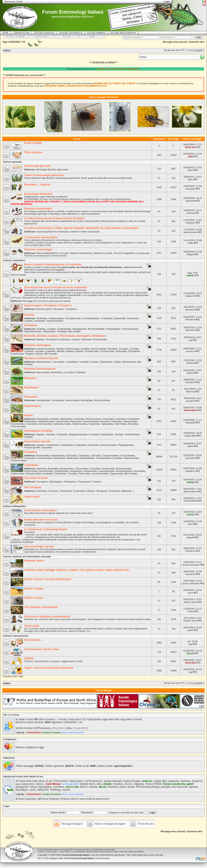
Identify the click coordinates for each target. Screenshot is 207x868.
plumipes (190, 401)
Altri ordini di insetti (36, 478)
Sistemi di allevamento (81, 253)
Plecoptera (59, 309)
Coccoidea (69, 372)
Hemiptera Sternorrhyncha (40, 369)
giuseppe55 (22, 787)
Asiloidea (55, 419)
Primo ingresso (33, 152)
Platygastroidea (126, 445)
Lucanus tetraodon (190, 565)
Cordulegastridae (91, 318)
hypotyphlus (45, 787)
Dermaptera (52, 339)
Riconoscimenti (102, 858)
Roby (190, 179)
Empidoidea (133, 419)
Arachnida (42, 491)
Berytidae (113, 349)
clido (190, 156)
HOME (5, 33)
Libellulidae (40, 321)
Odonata (29, 315)
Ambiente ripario (34, 561)
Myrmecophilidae (96, 329)
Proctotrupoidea (32, 447)
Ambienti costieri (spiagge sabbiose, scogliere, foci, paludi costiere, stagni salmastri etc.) (77, 570)
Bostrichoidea (43, 456)
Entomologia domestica (38, 194)
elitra (69, 728)
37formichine (61, 781)
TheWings (55, 790)
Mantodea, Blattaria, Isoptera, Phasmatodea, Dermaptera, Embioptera (65, 336)
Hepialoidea (76, 471)
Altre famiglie (74, 331)
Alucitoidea (53, 469)
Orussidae (94, 434)
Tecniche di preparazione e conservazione (45, 256)
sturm (190, 593)
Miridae (61, 351)
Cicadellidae (71, 362)
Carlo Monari (53, 784)
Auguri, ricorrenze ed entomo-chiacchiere (49, 668)
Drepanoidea (108, 469)
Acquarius (190, 574)
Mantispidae (87, 400)
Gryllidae (52, 329)
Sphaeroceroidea (62, 424)
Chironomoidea (93, 419)
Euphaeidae (120, 318)
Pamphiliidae (107, 434)
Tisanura (97, 482)
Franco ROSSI (153, 784)
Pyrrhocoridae (107, 351)
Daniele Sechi (190, 621)
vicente (66, 790)
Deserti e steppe (34, 589)
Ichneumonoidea (108, 445)
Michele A (190, 310)
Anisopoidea (43, 419)
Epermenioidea (124, 469)
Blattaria (40, 339)
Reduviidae (121, 351)
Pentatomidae (92, 351)
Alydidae (61, 349)
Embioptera (65, 339)
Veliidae (39, 354)
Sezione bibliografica (15, 506)
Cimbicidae (62, 434)
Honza (33, 787)
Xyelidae (29, 437)
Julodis (190, 515)
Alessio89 (190, 423)
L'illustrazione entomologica (41, 237)
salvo (190, 524)
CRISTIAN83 (190, 501)
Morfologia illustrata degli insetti (52, 170)
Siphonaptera (56, 482)
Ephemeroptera (44, 309)
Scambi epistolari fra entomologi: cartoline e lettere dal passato (68, 232)
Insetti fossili (32, 497)
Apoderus (190, 471)
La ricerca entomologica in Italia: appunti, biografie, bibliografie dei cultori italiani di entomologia (81, 228)
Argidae (40, 434)
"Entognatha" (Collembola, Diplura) (77, 491)
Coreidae (123, 349)
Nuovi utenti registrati (73, 733)
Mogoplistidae (80, 329)
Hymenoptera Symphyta (38, 431)
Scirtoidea (118, 458)
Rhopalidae (134, 351)
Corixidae (134, 349)
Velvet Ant (190, 147)
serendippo (22, 790)
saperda (193, 787)
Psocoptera (42, 482)
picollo (131, 787)
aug (190, 340)
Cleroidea (96, 456)
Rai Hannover (180, 787)
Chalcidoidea (52, 445)
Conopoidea (108, 419)
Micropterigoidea (124, 471)
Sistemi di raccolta (103, 253)
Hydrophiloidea (87, 458)
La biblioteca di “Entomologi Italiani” (46, 529)
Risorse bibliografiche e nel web (52, 253)
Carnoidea (79, 419)
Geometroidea (46, 471)
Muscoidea (76, 421)
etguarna (139, 784)
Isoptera (76, 339)
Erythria (190, 363)
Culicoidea (121, 419)
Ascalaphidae (43, 400)
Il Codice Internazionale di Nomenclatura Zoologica (54, 218)
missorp (190, 213)
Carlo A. (40, 784)
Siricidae (119, 434)
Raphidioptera (33, 406)
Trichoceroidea (18, 426)
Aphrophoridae (44, 362)
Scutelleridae (17, 354)
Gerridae (40, 351)
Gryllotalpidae (64, 329)
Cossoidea (95, 469)
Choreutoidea (82, 469)
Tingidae (30, 354)
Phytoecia (190, 551)
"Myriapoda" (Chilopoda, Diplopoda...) (115, 491)
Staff (21, 676)
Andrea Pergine (132, 781)
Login (6, 806)
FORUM (29, 659)
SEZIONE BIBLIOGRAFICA (123, 33)
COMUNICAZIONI (21, 33)
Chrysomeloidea (110, 456)
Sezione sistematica (14, 260)
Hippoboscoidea (46, 421)
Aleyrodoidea (43, 372)
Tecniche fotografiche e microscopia (131, 253)
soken (190, 170)
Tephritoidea (121, 424)
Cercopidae (58, 362)
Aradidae (85, 349)
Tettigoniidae (49, 331)
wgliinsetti (190, 201)
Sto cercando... (33, 640)
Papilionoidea (18, 474)
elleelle (190, 275)
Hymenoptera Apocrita (37, 441)
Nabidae (70, 351)
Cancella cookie (10, 676)
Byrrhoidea (71, 456)
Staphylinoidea (131, 458)
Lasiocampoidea (106, 471)
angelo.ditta (190, 436)
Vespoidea (47, 447)
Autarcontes (27, 784)
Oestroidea (117, 421)
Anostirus (186, 781)
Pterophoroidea (33, 474)
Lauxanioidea (62, 421)
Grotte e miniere (34, 598)
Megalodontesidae (78, 434)
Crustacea (53, 491)
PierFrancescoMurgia (148, 787)
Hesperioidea (90, 471)
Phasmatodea (100, 339)
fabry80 (190, 537)
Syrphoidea (94, 424)
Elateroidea (73, 458)
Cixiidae (94, 362)
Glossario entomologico (38, 209)
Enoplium (118, 784)
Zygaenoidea (117, 474)
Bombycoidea (67, 469)
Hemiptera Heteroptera (37, 345)
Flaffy (190, 243)
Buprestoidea (58, 456)
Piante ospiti (32, 626)
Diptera (28, 415)
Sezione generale (13, 162)
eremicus (190, 351)
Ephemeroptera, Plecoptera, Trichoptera (48, 305)
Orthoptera (31, 325)
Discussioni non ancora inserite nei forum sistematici (56, 287)
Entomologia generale (37, 166)
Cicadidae (84, 362)
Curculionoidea (44, 458)
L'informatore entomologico (41, 510)
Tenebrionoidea (18, 460)
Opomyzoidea (130, 421)
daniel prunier (190, 232)
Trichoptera (71, 309)
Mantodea (87, 339)
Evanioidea (93, 445)
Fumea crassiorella (174, 784)
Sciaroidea (32, 424)
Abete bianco (190, 492)
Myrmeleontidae (102, 400)
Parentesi (113, 787)
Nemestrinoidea (91, 421)
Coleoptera (31, 452)
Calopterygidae (56, 318)
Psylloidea (81, 372)
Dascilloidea (59, 458)
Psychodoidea (18, 424)
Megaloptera (32, 387)
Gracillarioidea (62, 471)
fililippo (190, 254)
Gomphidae (133, 318)
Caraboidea (84, 456)
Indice (7, 50)
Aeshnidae (42, 318)
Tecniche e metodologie (38, 250)
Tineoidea (73, 474)
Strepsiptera (70, 482)
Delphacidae (106, 362)
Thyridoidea (60, 474)
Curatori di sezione (52, 733)
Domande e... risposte (37, 185)
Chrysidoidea (67, 445)
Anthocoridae (73, 349)
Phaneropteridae (130, 329)
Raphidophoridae (33, 331)
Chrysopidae (58, 400)
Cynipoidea (80, 445)
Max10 (190, 373)
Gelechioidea (31, 471)
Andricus (147, 781)
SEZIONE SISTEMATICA (71, 33)
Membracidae (129, 362)
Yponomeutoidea (100, 474)
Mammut (190, 392)
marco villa (72, 787)
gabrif (190, 784)
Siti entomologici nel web (39, 547)
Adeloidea (41, 469)
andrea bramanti (113, 781)
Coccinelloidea (127, 456)
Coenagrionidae (73, 318)
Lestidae (29, 321)
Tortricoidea (85, 474)
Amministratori (34, 733)
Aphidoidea (56, 372)
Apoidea (40, 445)
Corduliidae (107, 318)
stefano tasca (190, 602)
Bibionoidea (67, 419)
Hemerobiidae (72, 400)
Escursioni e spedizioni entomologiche (47, 617)
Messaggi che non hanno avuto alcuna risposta (47, 301)
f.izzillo (190, 611)
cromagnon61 (70, 784)
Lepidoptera (31, 465)
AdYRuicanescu (42, 728)
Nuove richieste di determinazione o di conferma (53, 264)
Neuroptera (31, 397)
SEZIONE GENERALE (44, 33)
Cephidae (50, 434)
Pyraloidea (48, 474)
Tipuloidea (133, 424)
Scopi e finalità (33, 143)
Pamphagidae (113, 329)
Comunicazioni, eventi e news (42, 649)
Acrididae (41, 329)
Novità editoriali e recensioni (41, 520)
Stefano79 (190, 296)
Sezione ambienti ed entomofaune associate (27, 557)
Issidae (117, 362)
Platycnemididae (55, 321)
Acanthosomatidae (46, 349)
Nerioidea (105, 421)
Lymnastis (190, 458)
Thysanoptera (84, 482)
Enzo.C (129, 784)
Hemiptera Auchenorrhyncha (41, 358)
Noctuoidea (140, 471)
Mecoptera (30, 378)
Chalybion (190, 223)
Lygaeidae (50, 351)
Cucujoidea (30, 458)
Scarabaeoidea (103, 458)
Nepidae (79, 351)
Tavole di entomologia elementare (44, 175)
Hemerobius (190, 410)
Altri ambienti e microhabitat (41, 607)
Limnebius (59, 787)
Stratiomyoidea (80, 424)
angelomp (174, 781)
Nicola (190, 653)
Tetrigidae (62, 331)
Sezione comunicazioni (16, 636)
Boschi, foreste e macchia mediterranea (48, 579)
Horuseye (190, 189)
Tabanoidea (107, 424)
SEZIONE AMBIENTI (96, 33)
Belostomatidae (99, 349)
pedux (123, 787)
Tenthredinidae (132, 434)
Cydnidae (29, 351)
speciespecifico (123, 766)
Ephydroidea (31, 421)
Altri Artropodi (33, 487)
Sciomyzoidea (45, 424)
